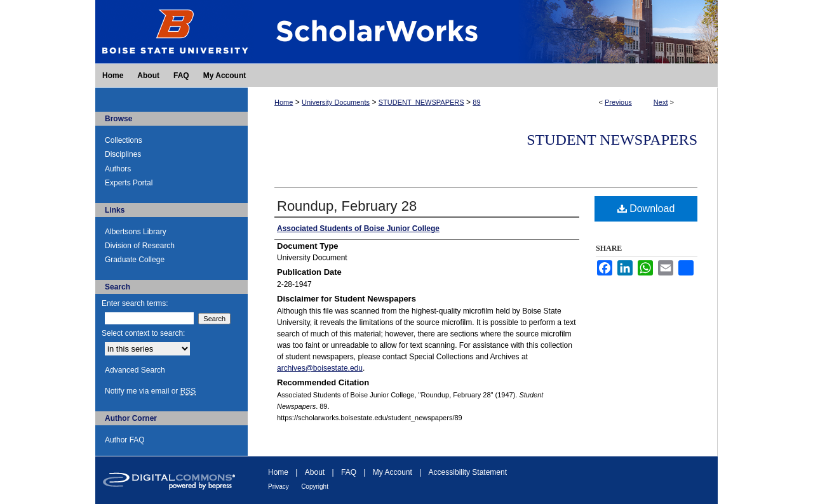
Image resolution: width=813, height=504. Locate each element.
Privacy (279, 487)
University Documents (336, 102)
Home (284, 102)
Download (646, 209)
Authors (118, 169)
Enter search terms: (135, 303)
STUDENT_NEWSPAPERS (421, 102)
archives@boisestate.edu (320, 368)
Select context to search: (143, 333)
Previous (618, 102)
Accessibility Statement (468, 472)
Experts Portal (129, 183)
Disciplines (123, 154)
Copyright (315, 487)
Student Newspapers (612, 140)
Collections (124, 140)
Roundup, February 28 (347, 206)
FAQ (349, 472)
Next (661, 102)
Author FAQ (125, 440)
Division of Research (140, 246)
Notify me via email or (150, 391)
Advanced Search (135, 370)
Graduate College (135, 260)
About (315, 472)
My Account (393, 472)
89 (476, 102)
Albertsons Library (136, 232)
